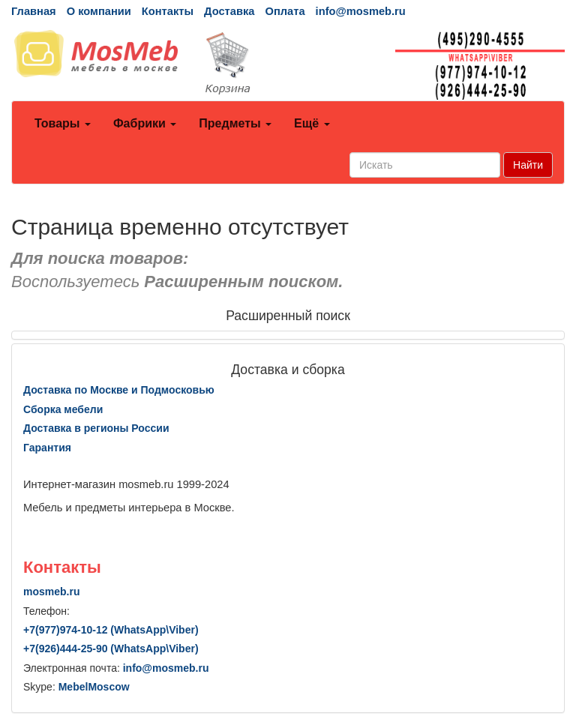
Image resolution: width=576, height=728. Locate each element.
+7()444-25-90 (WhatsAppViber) (111, 649)
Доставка (229, 11)
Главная (34, 11)
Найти (528, 165)
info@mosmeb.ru (361, 11)
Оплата (285, 11)
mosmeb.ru (51, 592)
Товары (63, 123)
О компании (99, 11)
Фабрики (145, 123)
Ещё (312, 123)
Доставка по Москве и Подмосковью (119, 390)
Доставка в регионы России (96, 428)
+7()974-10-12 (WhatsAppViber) (111, 630)
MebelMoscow (94, 687)
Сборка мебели (63, 409)
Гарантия (47, 448)
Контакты (168, 11)
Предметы (235, 123)
